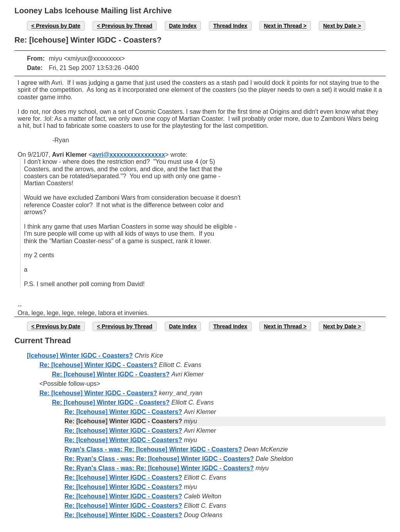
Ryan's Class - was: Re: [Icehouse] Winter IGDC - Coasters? (153, 449)
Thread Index (230, 26)
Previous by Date (58, 26)
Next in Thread (283, 26)
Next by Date (340, 26)
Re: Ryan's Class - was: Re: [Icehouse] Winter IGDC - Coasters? (159, 459)
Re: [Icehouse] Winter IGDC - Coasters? (98, 365)
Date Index (183, 26)
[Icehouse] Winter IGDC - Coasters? (80, 356)
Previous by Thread (127, 26)
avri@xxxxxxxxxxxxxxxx (129, 155)
